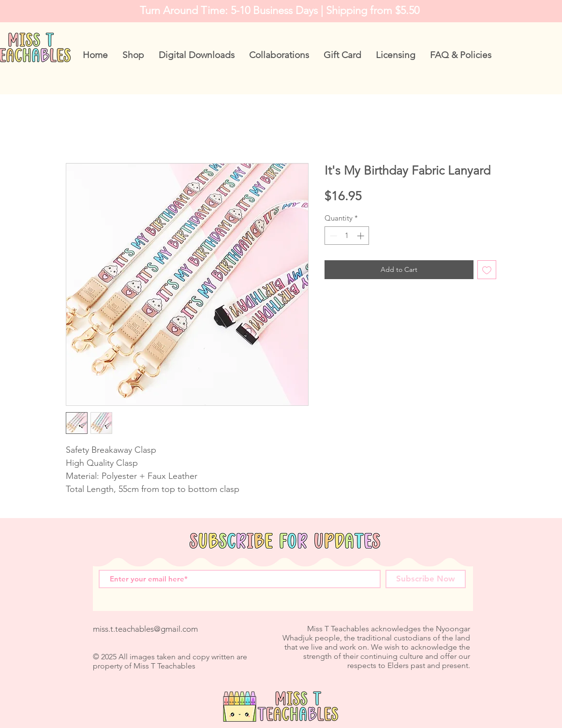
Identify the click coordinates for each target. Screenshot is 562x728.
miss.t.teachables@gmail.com (145, 629)
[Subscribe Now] (426, 579)
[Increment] (362, 236)
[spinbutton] (347, 236)
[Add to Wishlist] (487, 270)
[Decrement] (333, 236)
